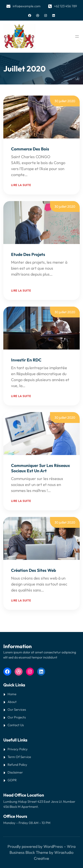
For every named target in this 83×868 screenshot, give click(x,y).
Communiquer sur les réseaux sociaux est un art (41, 468)
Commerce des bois (30, 149)
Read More (38, 175)
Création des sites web (34, 570)
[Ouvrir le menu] (77, 36)
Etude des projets (28, 254)
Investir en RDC (26, 360)
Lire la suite (21, 185)
